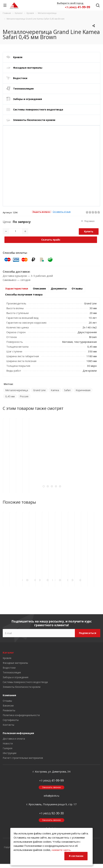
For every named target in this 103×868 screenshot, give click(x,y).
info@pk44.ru (51, 796)
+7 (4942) (77, 7)
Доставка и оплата (14, 739)
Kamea (55, 390)
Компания (9, 695)
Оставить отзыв (62, 212)
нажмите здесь (61, 850)
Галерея (8, 748)
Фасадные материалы (28, 68)
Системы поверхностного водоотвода (38, 109)
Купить (89, 231)
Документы (59, 288)
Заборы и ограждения (28, 99)
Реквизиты (9, 710)
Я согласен (76, 856)
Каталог (8, 652)
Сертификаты (11, 720)
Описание (39, 288)
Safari (67, 390)
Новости (8, 743)
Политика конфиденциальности (21, 715)
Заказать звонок (51, 787)
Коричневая (83, 390)
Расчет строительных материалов (23, 758)
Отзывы (77, 288)
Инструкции (10, 753)
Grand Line (39, 390)
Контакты (8, 725)
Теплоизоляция (23, 89)
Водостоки (20, 78)
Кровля (18, 57)
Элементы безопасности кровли (34, 120)
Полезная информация (18, 733)
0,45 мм (10, 396)
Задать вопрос (41, 212)
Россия (24, 396)
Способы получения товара (24, 294)
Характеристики (17, 288)
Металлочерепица (17, 390)
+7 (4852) (51, 813)
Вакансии (8, 706)
